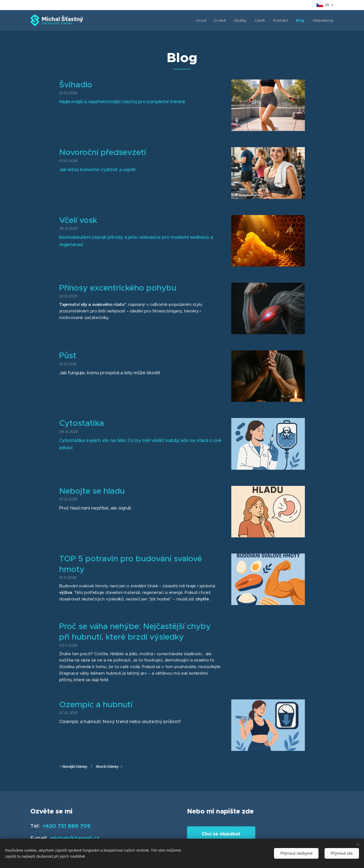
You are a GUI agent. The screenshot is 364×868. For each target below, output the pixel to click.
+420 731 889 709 (66, 826)
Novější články (75, 767)
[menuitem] (199, 20)
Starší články (107, 767)
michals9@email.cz (75, 838)
